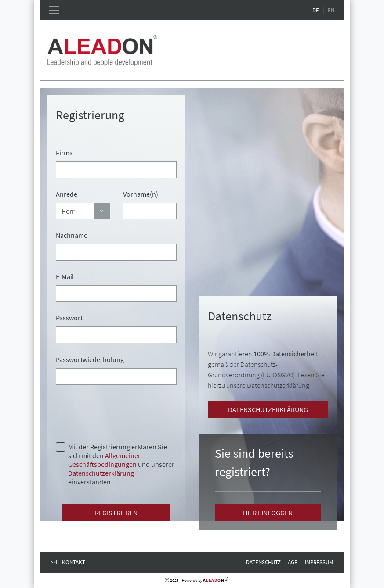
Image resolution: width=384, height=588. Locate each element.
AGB (293, 562)
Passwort (69, 318)
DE (316, 10)
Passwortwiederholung (90, 359)
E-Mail (65, 276)
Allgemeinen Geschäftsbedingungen (105, 460)
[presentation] (123, 412)
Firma (64, 153)
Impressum (319, 562)
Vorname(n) (141, 194)
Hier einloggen (268, 513)
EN (331, 10)
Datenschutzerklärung (101, 473)
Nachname (72, 235)
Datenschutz (263, 562)
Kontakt (68, 562)
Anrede (67, 194)
